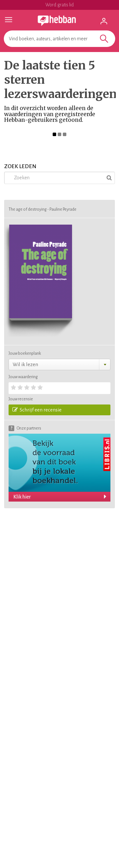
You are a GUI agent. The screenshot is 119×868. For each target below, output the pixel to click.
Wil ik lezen (25, 364)
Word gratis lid (60, 5)
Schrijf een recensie (37, 410)
